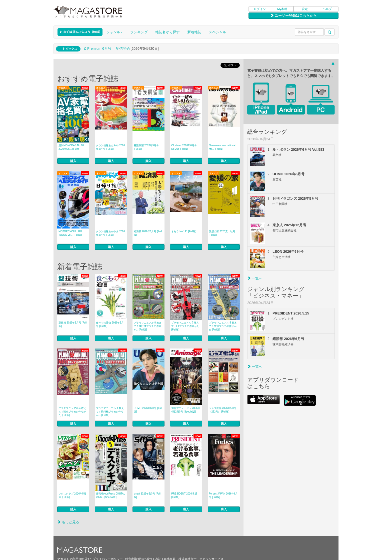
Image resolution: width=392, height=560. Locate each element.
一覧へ (255, 278)
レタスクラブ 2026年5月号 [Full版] (72, 495)
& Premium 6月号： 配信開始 (107, 48)
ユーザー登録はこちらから (293, 15)
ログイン (260, 9)
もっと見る (68, 522)
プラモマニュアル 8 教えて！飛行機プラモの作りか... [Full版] (148, 326)
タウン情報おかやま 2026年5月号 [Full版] (110, 233)
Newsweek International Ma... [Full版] (222, 147)
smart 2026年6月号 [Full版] (147, 495)
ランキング (139, 32)
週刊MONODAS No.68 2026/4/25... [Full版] (71, 147)
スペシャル (217, 32)
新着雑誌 (194, 32)
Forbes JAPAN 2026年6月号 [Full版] (223, 495)
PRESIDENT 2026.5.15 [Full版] (184, 495)
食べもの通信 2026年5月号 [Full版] (110, 324)
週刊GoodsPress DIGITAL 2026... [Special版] (110, 495)
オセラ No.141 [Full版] (184, 231)
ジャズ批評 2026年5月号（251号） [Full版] (223, 410)
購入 (73, 161)
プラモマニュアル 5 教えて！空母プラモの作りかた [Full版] (223, 326)
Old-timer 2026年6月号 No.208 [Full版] (184, 147)
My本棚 (282, 9)
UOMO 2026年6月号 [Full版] (148, 410)
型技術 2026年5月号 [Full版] (72, 324)
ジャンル (114, 32)
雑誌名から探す (167, 32)
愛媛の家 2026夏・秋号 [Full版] (222, 233)
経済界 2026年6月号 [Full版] (148, 233)
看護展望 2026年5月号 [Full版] (146, 147)
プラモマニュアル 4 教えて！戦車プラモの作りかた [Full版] (72, 412)
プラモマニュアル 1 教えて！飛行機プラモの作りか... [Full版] (110, 412)
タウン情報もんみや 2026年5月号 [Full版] (110, 147)
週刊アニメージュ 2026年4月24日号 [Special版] (186, 410)
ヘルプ (327, 9)
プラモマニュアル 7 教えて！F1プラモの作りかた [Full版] (185, 326)
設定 (305, 9)
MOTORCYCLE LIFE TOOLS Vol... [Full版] (70, 233)
